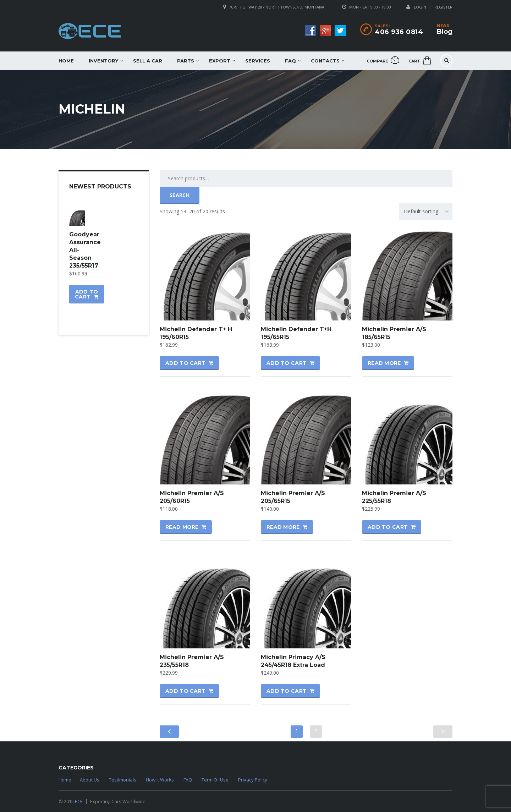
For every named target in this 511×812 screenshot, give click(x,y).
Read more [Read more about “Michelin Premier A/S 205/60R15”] (182, 527)
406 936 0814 (399, 32)
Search (180, 195)
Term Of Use (215, 780)
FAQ (290, 61)
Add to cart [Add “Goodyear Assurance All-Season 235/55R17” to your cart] (86, 294)
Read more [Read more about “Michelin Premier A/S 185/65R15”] (384, 363)
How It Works (160, 780)
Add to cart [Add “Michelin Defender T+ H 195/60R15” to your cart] (185, 363)
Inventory (103, 61)
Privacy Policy (253, 780)
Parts (186, 61)
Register (443, 7)
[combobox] (426, 212)
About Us (90, 780)
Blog (445, 32)
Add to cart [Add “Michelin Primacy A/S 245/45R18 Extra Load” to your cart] (287, 691)
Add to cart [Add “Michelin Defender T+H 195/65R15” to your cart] (287, 363)
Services (258, 61)
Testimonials (123, 780)
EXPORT (220, 61)
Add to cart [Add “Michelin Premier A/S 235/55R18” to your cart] (185, 691)
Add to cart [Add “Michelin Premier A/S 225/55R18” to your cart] (388, 527)
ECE (79, 801)
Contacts (325, 61)
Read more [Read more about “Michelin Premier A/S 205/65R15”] (283, 527)
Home (66, 61)
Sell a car (148, 61)
